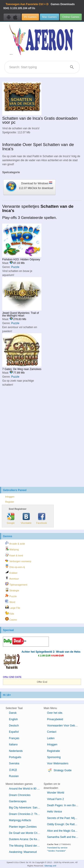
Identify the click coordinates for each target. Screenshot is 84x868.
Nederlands (16, 751)
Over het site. (55, 713)
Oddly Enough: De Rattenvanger (64, 824)
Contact (52, 732)
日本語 (13, 770)
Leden (51, 738)
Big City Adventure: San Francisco (26, 808)
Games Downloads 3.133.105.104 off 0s (39, 6)
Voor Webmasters (58, 763)
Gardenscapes (18, 801)
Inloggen (10, 497)
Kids (10, 613)
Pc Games (30, 17)
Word (10, 601)
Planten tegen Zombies (23, 827)
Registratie (53, 751)
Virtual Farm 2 (55, 799)
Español (14, 732)
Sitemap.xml (50, 866)
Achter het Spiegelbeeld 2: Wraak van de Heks (51, 652)
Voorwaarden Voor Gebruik (63, 726)
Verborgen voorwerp (18, 561)
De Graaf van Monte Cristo (25, 833)
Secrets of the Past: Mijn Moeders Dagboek (64, 818)
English (13, 719)
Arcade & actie (15, 543)
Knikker (11, 572)
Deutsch (14, 726)
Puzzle (15, 267)
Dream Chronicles (20, 795)
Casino (11, 619)
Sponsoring (54, 757)
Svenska (14, 763)
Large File (13, 607)
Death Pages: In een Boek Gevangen (64, 805)
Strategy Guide (59, 771)
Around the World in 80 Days (26, 789)
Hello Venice (55, 812)
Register (10, 502)
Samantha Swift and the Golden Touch (64, 837)
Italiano (13, 745)
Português (15, 757)
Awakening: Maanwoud (23, 852)
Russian (14, 776)
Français (14, 738)
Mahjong (12, 549)
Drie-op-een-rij (15, 566)
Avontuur (12, 578)
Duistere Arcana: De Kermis (26, 839)
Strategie (12, 590)
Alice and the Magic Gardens (64, 831)
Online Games (71, 17)
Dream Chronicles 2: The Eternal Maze (26, 814)
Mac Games (50, 17)
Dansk (13, 713)
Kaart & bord (14, 555)
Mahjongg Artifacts (20, 820)
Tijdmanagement (16, 584)
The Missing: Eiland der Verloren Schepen (26, 846)
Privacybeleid (55, 719)
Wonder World (56, 793)
